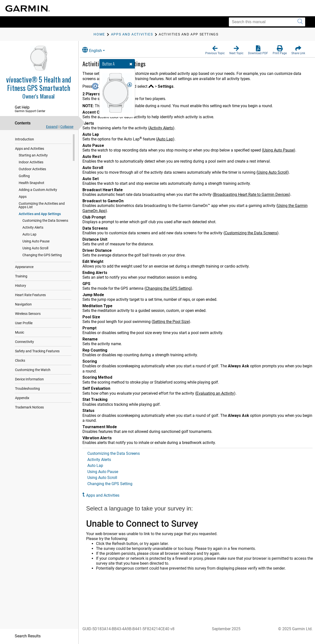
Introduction (24, 139)
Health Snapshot (31, 183)
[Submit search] (300, 22)
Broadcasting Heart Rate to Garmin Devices (257, 195)
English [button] (97, 50)
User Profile (24, 323)
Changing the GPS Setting (42, 255)
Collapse (67, 127)
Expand (52, 127)
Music (20, 332)
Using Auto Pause (36, 241)
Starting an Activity (33, 155)
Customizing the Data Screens (45, 220)
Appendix (22, 398)
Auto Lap (29, 234)
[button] (215, 50)
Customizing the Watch (33, 370)
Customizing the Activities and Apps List (46, 205)
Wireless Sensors (28, 314)
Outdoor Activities (32, 169)
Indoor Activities (31, 162)
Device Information (29, 379)
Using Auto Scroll (35, 248)
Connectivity (24, 342)
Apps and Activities (30, 149)
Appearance (24, 267)
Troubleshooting (27, 389)
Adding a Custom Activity (38, 190)
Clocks (20, 360)
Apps (23, 197)
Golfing (24, 176)
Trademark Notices (29, 407)
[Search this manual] (267, 22)
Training (21, 276)
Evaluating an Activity (220, 393)
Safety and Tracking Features (37, 351)
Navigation (23, 304)
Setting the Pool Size (176, 322)
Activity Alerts (33, 227)
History (21, 286)
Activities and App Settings (40, 214)
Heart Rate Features (30, 295)
